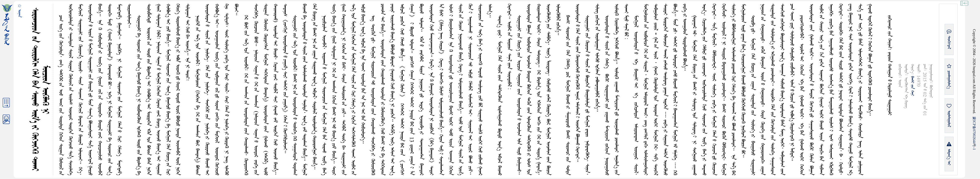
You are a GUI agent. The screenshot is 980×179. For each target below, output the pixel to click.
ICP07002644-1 (974, 133)
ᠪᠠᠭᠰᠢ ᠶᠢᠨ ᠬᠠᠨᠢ (912, 86)
